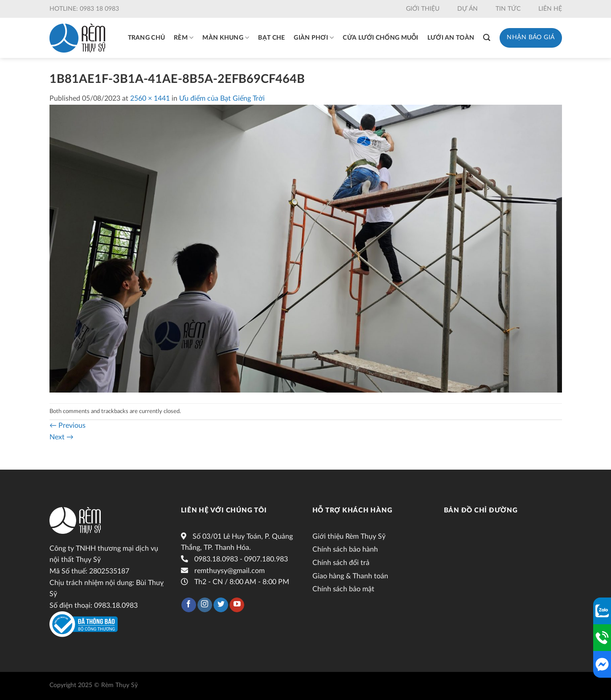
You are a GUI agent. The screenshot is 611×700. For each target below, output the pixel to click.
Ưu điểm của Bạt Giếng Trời (222, 98)
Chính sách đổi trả (341, 563)
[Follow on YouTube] (237, 605)
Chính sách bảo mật (343, 589)
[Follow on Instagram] (205, 605)
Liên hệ (550, 9)
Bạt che (271, 38)
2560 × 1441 (150, 98)
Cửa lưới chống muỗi (380, 38)
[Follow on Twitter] (221, 605)
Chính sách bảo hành (345, 549)
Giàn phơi (314, 38)
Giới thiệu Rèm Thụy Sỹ (349, 536)
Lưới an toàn (451, 38)
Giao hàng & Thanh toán (350, 576)
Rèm (184, 38)
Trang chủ (147, 38)
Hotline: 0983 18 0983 (84, 9)
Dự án (467, 9)
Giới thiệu (423, 9)
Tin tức (508, 9)
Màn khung (226, 38)
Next (62, 437)
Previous (68, 426)
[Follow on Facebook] (189, 605)
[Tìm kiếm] (487, 38)
